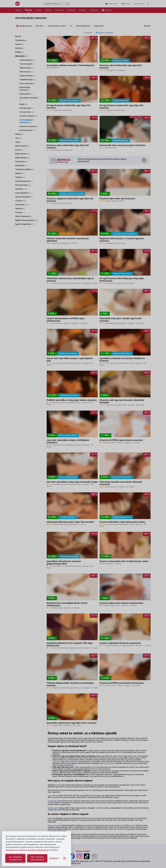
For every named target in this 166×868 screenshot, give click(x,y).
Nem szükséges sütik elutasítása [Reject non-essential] (37, 858)
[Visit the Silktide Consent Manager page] (65, 858)
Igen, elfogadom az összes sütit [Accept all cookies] (15, 858)
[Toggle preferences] (55, 858)
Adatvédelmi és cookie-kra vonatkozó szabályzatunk (27, 850)
